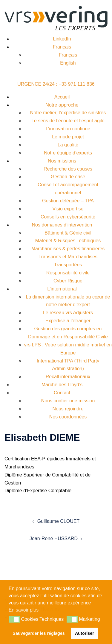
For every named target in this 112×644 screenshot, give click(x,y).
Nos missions (62, 161)
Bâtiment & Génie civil (68, 233)
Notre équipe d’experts (68, 153)
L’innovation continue (68, 129)
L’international (62, 289)
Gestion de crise (68, 177)
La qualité (68, 145)
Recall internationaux (68, 377)
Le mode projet (68, 137)
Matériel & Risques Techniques (68, 241)
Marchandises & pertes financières (68, 249)
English (68, 63)
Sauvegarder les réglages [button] (39, 633)
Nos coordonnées (68, 417)
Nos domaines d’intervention (62, 225)
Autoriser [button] (85, 633)
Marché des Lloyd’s (62, 385)
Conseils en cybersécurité (68, 217)
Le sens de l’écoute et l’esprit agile (68, 121)
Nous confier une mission (68, 401)
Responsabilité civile (68, 273)
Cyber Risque (68, 281)
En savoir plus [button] (24, 610)
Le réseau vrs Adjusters (68, 313)
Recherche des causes (68, 169)
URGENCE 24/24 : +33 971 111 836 (56, 84)
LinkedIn (62, 39)
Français (62, 47)
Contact (62, 393)
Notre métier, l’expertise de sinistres (68, 113)
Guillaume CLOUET (58, 521)
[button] (14, 619)
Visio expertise (68, 209)
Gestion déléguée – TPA (68, 201)
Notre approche (62, 105)
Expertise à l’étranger (68, 321)
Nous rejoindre (68, 409)
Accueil (62, 97)
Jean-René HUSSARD (54, 539)
